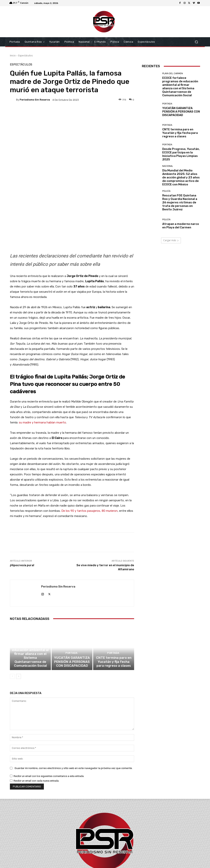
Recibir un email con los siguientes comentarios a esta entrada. (49, 726)
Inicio (13, 55)
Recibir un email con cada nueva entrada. (36, 731)
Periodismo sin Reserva (35, 100)
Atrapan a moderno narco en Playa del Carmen (181, 226)
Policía (166, 191)
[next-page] (19, 626)
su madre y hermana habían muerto (42, 368)
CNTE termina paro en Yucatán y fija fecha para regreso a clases (114, 612)
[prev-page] (12, 626)
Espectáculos (25, 55)
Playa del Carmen (30, 594)
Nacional (168, 166)
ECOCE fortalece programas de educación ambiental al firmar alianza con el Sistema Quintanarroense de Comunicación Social (30, 607)
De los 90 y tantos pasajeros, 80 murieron (89, 457)
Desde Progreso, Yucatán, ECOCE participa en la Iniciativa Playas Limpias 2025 (181, 154)
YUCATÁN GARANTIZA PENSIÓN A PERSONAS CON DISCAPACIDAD (72, 612)
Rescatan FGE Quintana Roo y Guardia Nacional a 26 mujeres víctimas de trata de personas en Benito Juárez (180, 202)
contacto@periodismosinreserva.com (113, 846)
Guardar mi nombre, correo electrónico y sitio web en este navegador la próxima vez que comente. (74, 718)
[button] (196, 42)
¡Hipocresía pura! (22, 511)
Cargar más (171, 240)
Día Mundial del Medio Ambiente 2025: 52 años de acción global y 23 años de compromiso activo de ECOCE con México (181, 177)
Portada (71, 604)
